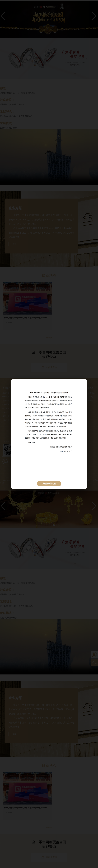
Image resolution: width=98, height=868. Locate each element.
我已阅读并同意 (49, 484)
